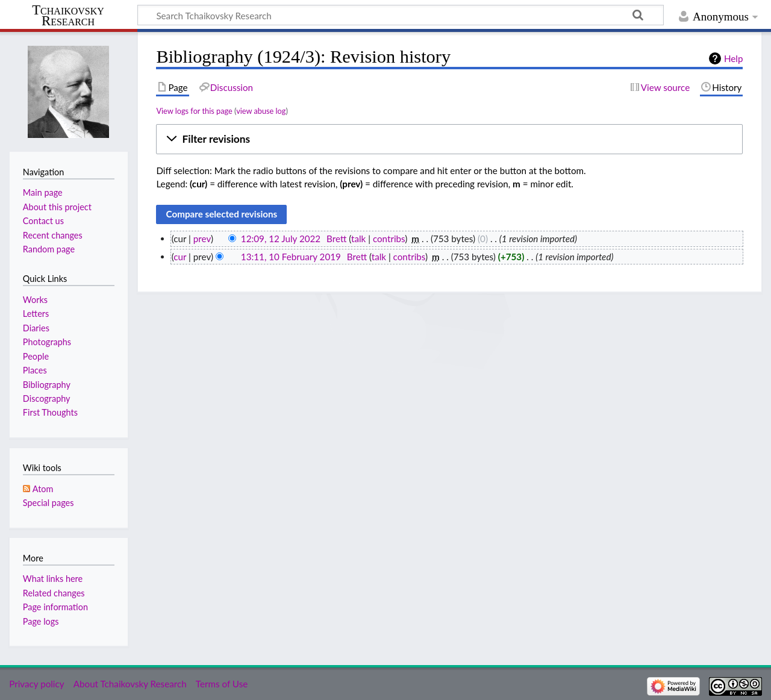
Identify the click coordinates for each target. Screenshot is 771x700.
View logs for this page (194, 111)
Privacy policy (36, 684)
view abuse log (261, 111)
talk (358, 239)
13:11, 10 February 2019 (291, 257)
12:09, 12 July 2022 (281, 239)
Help (733, 58)
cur (180, 257)
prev (202, 239)
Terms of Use (222, 684)
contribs (389, 239)
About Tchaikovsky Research (130, 684)
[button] (449, 139)
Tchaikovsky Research (68, 16)
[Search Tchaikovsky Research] (401, 15)
